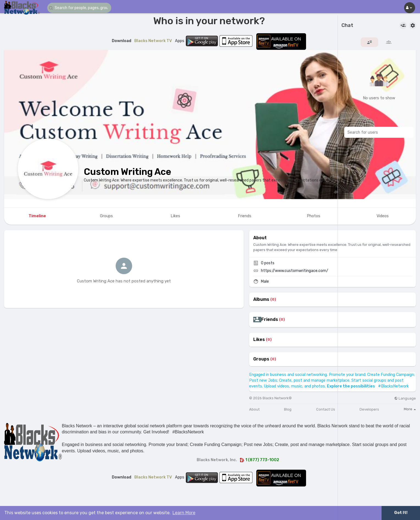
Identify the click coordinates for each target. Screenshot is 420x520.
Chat (347, 26)
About (254, 409)
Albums (261, 299)
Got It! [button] (401, 513)
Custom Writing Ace (127, 172)
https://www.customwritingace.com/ (295, 271)
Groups (261, 359)
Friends (270, 320)
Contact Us (326, 409)
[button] (80, 8)
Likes (259, 340)
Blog (288, 409)
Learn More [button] (184, 513)
